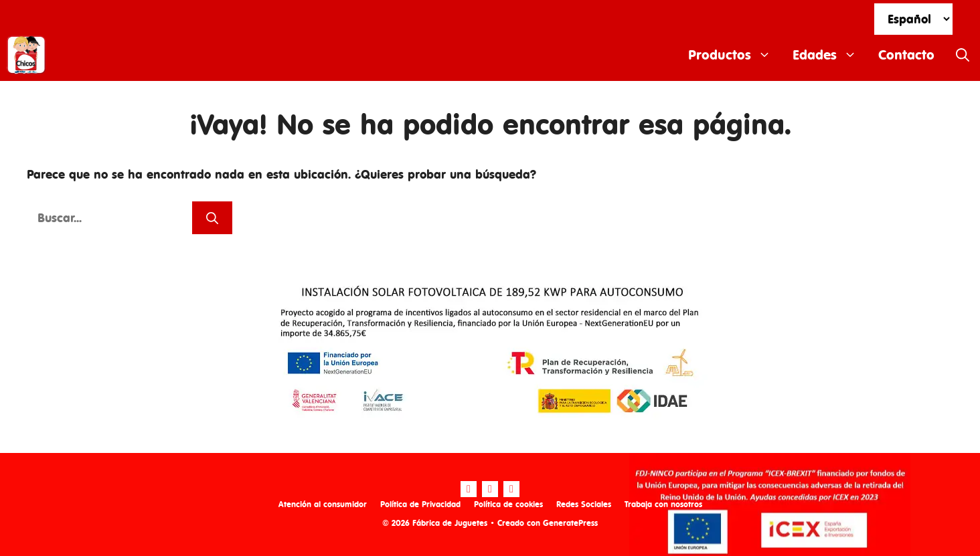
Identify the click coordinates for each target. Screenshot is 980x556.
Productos (735, 55)
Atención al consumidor (323, 504)
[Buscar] (212, 218)
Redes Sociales (584, 504)
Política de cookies (508, 504)
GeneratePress (570, 523)
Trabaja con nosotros (663, 504)
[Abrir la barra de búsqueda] (963, 55)
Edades (830, 55)
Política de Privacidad (420, 504)
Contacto (906, 55)
